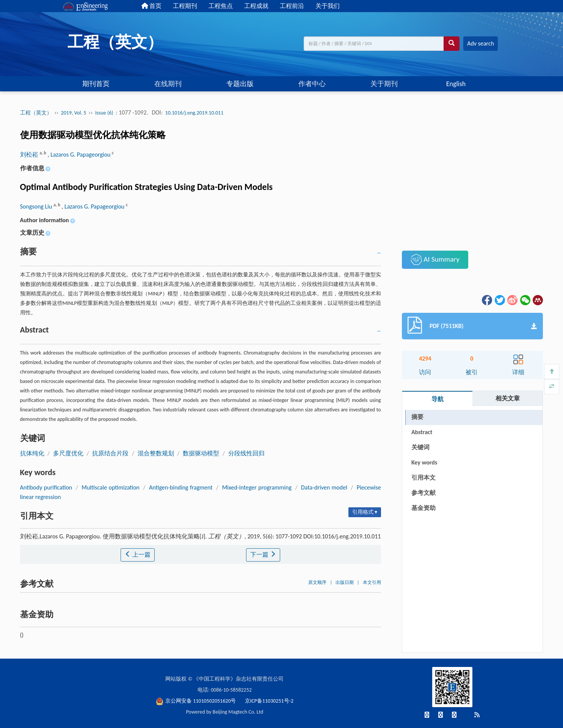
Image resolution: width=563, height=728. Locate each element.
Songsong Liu (37, 206)
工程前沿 (292, 6)
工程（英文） (36, 113)
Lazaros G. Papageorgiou (81, 155)
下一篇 (263, 555)
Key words (424, 462)
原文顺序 (317, 582)
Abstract (422, 432)
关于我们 (328, 6)
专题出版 (240, 84)
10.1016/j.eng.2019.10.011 (194, 113)
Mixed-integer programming (257, 487)
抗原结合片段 (110, 453)
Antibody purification (46, 487)
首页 (152, 6)
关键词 (420, 447)
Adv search (481, 43)
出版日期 (345, 582)
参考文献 (423, 493)
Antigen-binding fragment (181, 487)
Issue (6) (104, 113)
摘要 (417, 417)
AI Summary (435, 259)
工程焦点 (221, 6)
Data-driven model (324, 487)
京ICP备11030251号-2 (269, 701)
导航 (438, 399)
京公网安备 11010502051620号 (197, 701)
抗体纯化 (32, 453)
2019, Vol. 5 (74, 113)
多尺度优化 (68, 453)
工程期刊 (185, 6)
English (456, 84)
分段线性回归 (246, 453)
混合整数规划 (156, 453)
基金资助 (423, 508)
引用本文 (423, 478)
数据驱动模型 (201, 453)
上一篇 (138, 555)
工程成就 (256, 6)
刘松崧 (30, 155)
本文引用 (372, 582)
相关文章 (508, 398)
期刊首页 (96, 84)
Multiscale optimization (111, 487)
